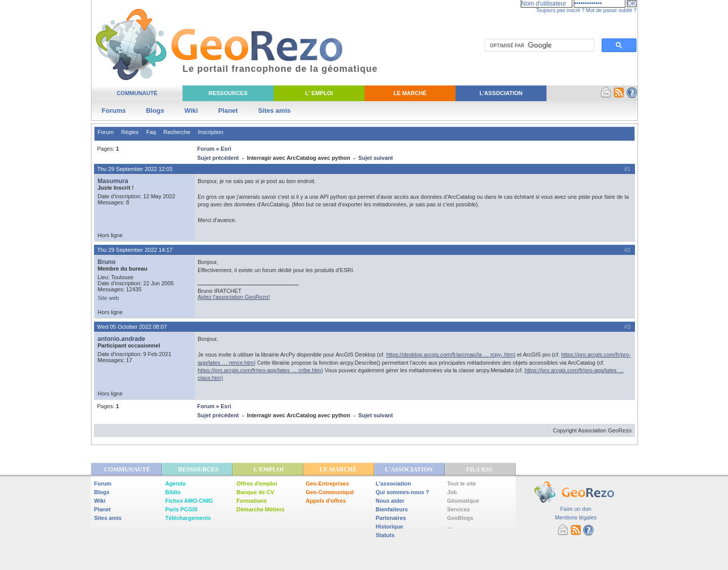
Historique (389, 527)
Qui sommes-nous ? (402, 492)
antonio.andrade (121, 339)
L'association (393, 484)
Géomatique (463, 501)
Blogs (155, 111)
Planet (228, 111)
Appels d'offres (326, 501)
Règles (130, 132)
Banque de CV (256, 492)
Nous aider (390, 501)
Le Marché (410, 93)
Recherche (177, 132)
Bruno (107, 262)
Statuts (385, 535)
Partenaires (391, 518)
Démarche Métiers (261, 509)
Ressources (228, 93)
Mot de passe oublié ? (611, 10)
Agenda (175, 484)
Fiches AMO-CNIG (189, 501)
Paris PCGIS (181, 509)
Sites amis (274, 111)
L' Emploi (319, 93)
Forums (114, 111)
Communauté (137, 93)
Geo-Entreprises (328, 484)
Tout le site (461, 484)
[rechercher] (539, 46)
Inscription (210, 132)
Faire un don (576, 509)
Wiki (191, 111)
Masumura (113, 181)
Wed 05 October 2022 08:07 (132, 327)
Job (452, 492)
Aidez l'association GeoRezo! (234, 297)
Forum (106, 132)
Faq (151, 132)
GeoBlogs (460, 518)
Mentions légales (576, 517)
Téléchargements (188, 518)
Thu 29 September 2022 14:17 (135, 250)
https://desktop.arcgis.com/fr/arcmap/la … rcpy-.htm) (451, 355)
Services (458, 509)
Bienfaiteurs (392, 509)
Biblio (173, 492)
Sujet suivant (376, 158)
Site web (108, 298)
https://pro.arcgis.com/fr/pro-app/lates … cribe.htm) (260, 370)
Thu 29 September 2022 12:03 (135, 169)
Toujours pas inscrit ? (560, 10)
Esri (226, 149)
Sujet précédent (218, 158)
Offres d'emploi (257, 484)
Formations (252, 501)
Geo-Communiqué (330, 492)
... (449, 527)
